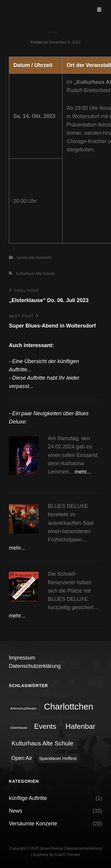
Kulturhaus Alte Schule (35, 273)
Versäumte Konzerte (34, 257)
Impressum (22, 658)
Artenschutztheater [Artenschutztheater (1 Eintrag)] (24, 708)
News (16, 811)
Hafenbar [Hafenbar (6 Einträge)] (80, 726)
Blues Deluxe (52, 848)
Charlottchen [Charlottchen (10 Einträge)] (69, 706)
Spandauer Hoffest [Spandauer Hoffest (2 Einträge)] (58, 758)
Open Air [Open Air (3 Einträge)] (22, 758)
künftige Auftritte (28, 798)
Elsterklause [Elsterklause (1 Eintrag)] (19, 728)
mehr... (83, 472)
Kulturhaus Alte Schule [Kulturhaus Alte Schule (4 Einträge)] (42, 743)
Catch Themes (67, 855)
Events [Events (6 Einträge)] (45, 726)
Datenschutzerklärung (35, 666)
